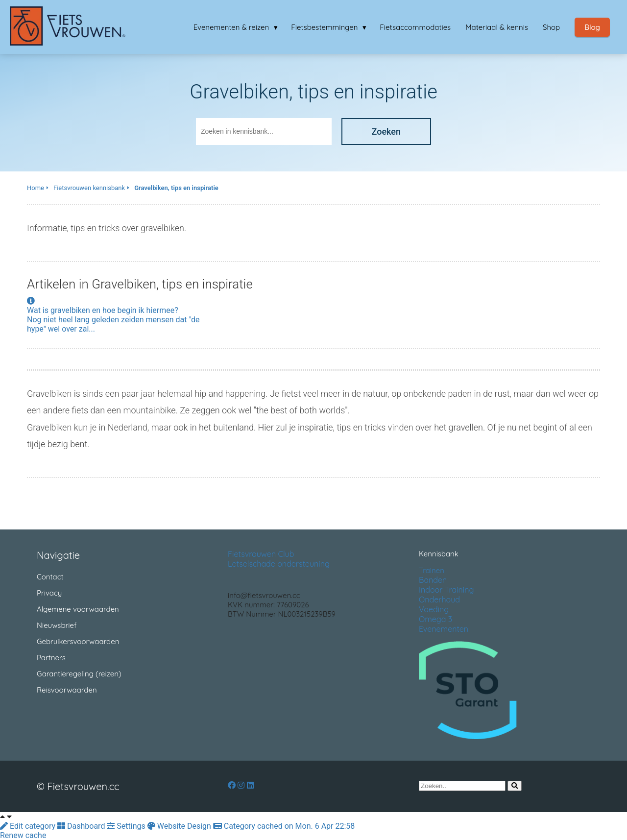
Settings (127, 826)
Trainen (432, 570)
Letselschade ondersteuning (279, 564)
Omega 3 (435, 619)
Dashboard (82, 826)
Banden (433, 580)
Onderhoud (439, 600)
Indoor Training (446, 590)
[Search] (515, 786)
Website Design (180, 826)
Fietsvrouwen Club (261, 554)
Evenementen (444, 629)
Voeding (434, 609)
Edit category (29, 826)
